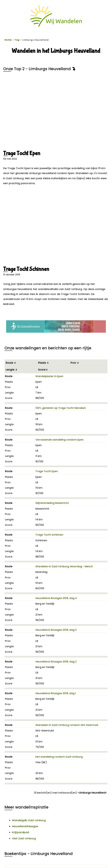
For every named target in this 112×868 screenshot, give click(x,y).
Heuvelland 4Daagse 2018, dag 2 (56, 662)
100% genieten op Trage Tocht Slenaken (61, 408)
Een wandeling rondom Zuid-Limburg (59, 757)
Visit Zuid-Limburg (24, 838)
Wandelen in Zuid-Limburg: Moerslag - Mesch (64, 566)
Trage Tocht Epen (22, 153)
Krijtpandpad (20, 832)
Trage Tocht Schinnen (26, 269)
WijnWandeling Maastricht (52, 503)
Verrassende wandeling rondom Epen (60, 440)
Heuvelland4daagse (25, 826)
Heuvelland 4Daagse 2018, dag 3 (56, 630)
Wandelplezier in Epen (49, 376)
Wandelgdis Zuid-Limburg (29, 820)
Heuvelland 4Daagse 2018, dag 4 (56, 598)
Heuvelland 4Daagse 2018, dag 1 (56, 693)
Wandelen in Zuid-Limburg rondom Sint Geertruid (67, 725)
